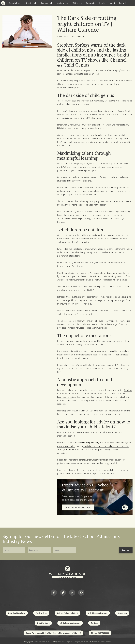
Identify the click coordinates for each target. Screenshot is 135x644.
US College (77, 3)
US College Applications (70, 621)
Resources (122, 611)
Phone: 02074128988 (100, 631)
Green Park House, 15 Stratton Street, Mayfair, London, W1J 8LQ (53, 631)
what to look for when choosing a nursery (81, 443)
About (112, 3)
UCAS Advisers (43, 621)
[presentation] (98, 550)
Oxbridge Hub (47, 3)
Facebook (54, 592)
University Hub (30, 3)
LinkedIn (72, 592)
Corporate (91, 3)
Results (102, 3)
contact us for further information (93, 460)
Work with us (41, 611)
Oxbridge (128, 390)
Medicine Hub (62, 3)
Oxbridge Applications (98, 611)
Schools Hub (14, 3)
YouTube (81, 592)
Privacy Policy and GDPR (67, 611)
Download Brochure (17, 611)
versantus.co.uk (105, 640)
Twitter (63, 592)
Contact (123, 3)
